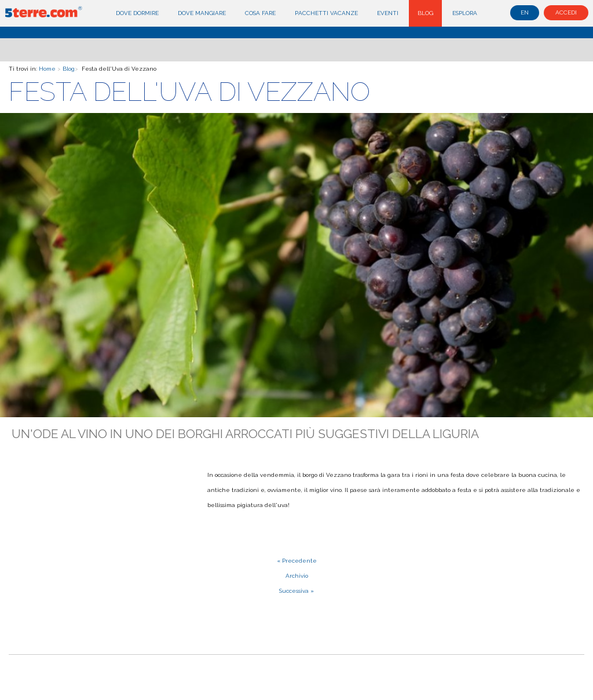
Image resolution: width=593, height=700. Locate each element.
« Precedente (297, 561)
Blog (425, 13)
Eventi (388, 13)
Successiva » (296, 591)
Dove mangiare (202, 13)
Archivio (297, 576)
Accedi (566, 12)
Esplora (465, 13)
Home (47, 69)
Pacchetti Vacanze (326, 13)
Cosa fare (260, 13)
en (525, 12)
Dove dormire (137, 13)
